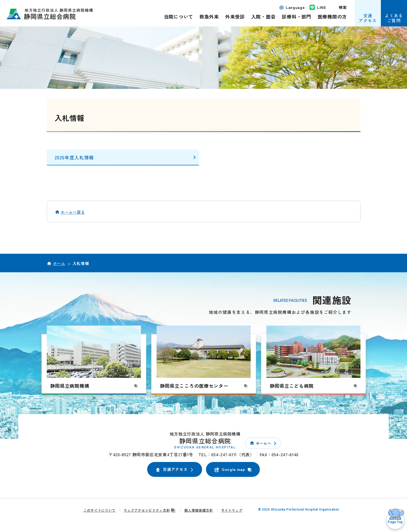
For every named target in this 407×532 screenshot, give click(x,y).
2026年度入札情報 (74, 157)
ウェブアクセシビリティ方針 (150, 510)
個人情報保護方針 (199, 510)
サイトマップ (232, 510)
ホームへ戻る (73, 212)
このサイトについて (99, 510)
